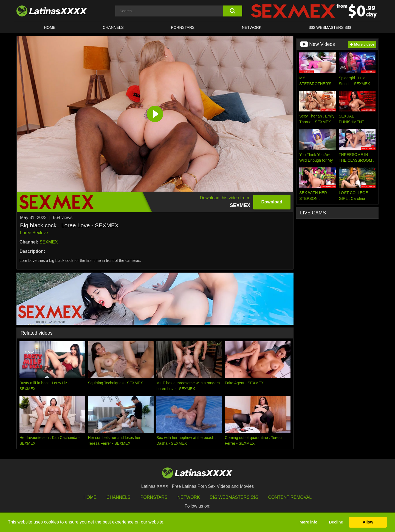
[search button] (232, 11)
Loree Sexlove (34, 233)
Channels (118, 497)
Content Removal (290, 497)
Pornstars (183, 27)
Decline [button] (336, 522)
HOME (50, 27)
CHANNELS (113, 27)
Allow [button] (368, 522)
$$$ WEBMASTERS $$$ (330, 27)
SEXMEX (49, 242)
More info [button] (308, 522)
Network (252, 27)
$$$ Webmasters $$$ (234, 497)
